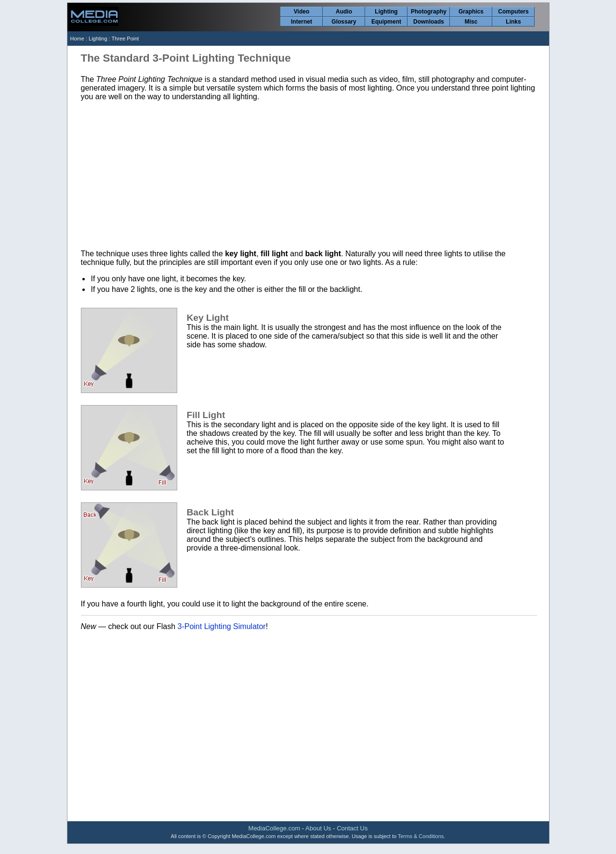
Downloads (429, 22)
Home (77, 39)
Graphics (471, 12)
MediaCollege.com (275, 828)
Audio (344, 12)
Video (301, 12)
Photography (429, 12)
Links (513, 22)
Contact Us (352, 828)
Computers (513, 12)
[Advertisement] (309, 175)
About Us (318, 828)
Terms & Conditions (421, 836)
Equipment (386, 22)
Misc (471, 22)
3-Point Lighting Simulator (221, 626)
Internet (301, 22)
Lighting (386, 12)
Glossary (344, 22)
